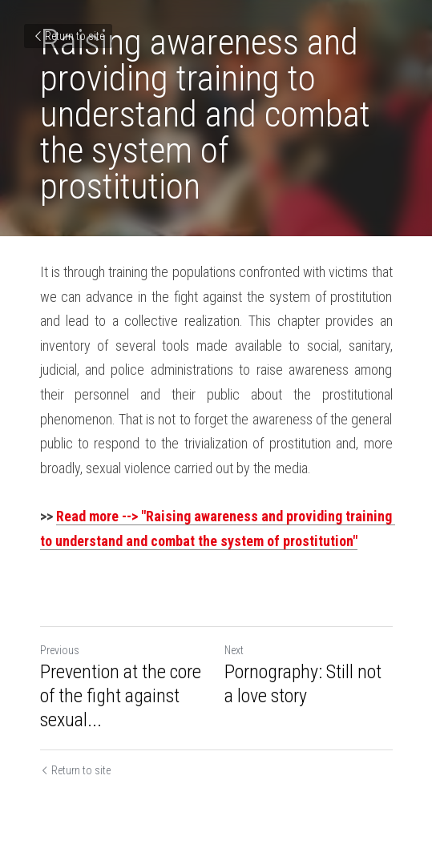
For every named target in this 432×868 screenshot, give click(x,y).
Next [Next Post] (234, 650)
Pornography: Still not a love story (303, 684)
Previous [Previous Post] (60, 650)
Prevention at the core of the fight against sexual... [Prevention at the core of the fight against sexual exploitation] (121, 696)
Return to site (68, 36)
